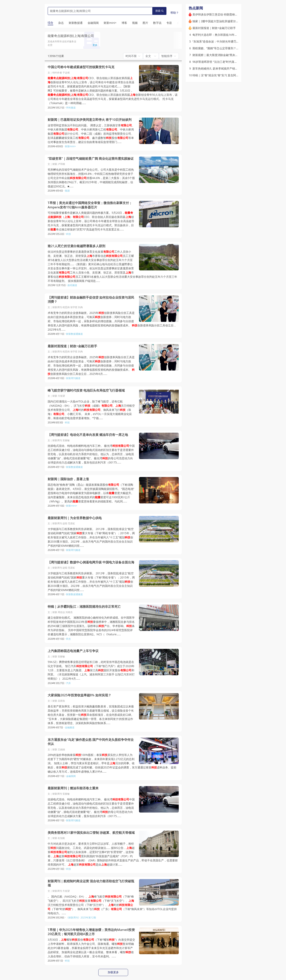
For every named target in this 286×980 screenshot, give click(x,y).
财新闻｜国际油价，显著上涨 (68, 479)
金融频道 (70, 727)
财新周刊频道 (73, 378)
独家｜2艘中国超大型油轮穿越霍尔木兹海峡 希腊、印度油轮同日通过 (235, 21)
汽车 (69, 683)
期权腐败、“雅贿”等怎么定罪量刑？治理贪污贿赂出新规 (227, 48)
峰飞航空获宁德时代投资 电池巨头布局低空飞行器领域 (86, 390)
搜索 (159, 11)
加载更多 (113, 972)
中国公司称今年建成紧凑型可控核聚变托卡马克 (81, 67)
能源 (67, 191)
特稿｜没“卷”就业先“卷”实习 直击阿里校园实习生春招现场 (228, 75)
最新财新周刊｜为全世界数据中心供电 (75, 518)
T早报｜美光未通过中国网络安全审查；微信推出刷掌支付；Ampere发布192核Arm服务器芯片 (90, 205)
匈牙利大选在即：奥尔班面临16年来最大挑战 (220, 35)
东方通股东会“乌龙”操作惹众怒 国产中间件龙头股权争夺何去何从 (91, 742)
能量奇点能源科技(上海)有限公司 (71, 36)
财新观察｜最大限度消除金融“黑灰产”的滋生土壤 (223, 55)
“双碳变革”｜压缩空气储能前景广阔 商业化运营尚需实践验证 (91, 159)
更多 (95, 45)
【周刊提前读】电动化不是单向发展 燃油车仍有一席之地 (88, 435)
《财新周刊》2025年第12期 (81, 918)
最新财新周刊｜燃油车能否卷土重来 (73, 788)
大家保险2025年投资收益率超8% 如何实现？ (79, 695)
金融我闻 (71, 776)
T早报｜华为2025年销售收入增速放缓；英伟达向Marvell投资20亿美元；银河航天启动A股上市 (91, 932)
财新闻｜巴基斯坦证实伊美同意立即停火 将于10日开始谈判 (90, 120)
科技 (69, 234)
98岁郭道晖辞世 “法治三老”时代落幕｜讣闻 (219, 62)
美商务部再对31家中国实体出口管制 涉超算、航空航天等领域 (91, 833)
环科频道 (71, 108)
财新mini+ (70, 146)
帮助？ (175, 13)
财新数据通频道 (74, 334)
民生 (69, 639)
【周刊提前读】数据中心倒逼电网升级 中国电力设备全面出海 (91, 562)
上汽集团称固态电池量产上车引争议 (73, 651)
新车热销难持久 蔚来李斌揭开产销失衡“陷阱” (220, 68)
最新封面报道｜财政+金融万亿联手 (72, 346)
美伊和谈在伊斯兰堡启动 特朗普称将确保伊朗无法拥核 (226, 14)
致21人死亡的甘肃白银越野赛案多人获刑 (76, 246)
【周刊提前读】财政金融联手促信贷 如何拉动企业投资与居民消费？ (91, 300)
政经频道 (72, 285)
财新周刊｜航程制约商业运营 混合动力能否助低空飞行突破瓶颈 (91, 883)
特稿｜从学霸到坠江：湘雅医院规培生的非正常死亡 (84, 607)
